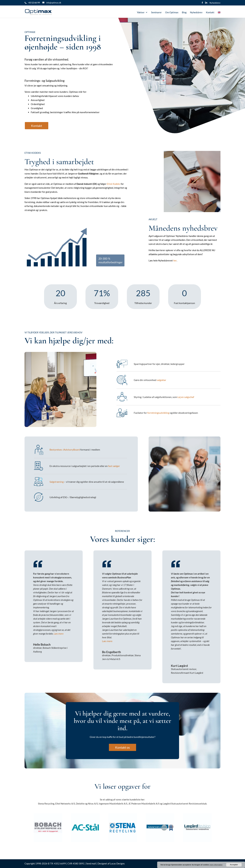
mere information (216, 865)
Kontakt (210, 12)
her (175, 260)
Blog (184, 12)
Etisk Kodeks (114, 184)
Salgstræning (57, 482)
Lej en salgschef (186, 397)
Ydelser (141, 12)
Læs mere (58, 634)
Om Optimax (172, 12)
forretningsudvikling (158, 413)
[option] (48, 828)
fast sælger (114, 466)
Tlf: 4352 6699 (58, 863)
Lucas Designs (117, 863)
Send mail (91, 863)
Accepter (234, 865)
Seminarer (156, 12)
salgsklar (161, 380)
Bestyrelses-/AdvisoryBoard (65, 450)
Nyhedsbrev (215, 3)
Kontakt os (122, 747)
